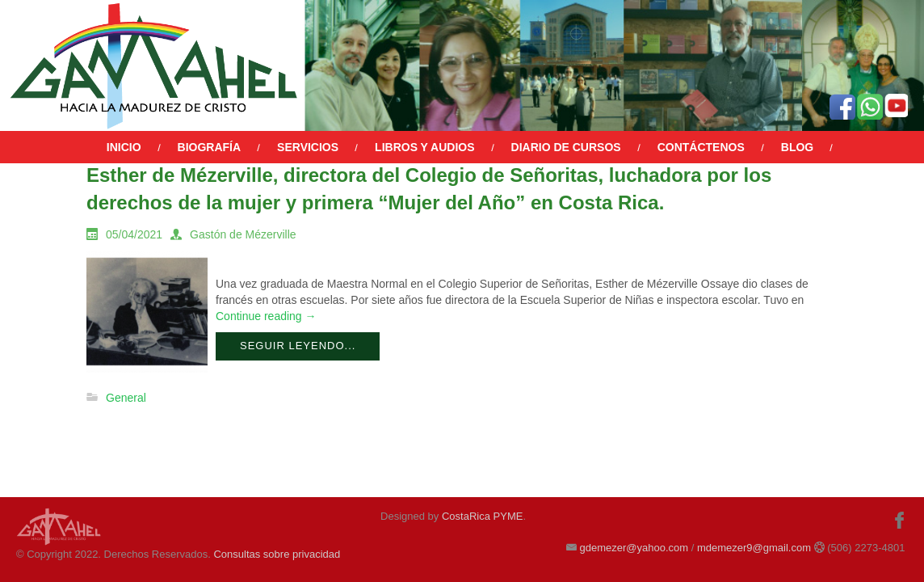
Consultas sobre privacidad (277, 554)
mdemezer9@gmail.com (754, 548)
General (126, 398)
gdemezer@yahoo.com (634, 548)
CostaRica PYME (482, 516)
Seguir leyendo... (298, 346)
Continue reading (266, 316)
